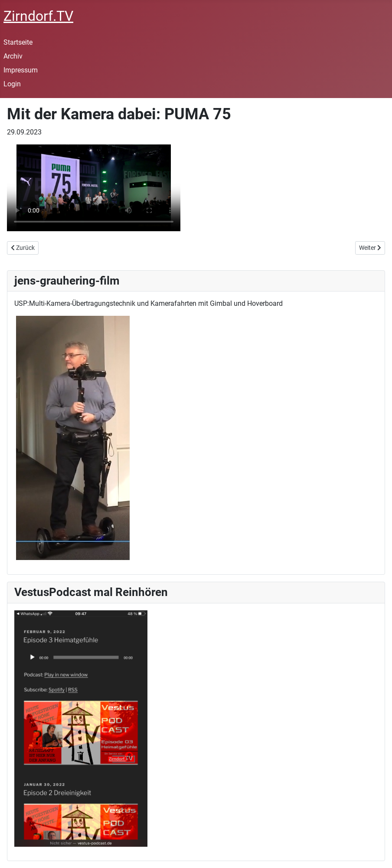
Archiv (13, 56)
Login (12, 84)
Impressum (21, 70)
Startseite (18, 42)
